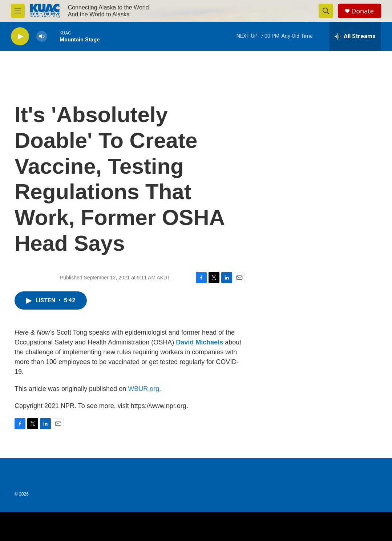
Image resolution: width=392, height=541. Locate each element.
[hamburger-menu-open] (18, 11)
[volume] (42, 37)
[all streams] (355, 36)
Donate (363, 11)
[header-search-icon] (326, 11)
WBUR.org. (144, 389)
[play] (20, 37)
